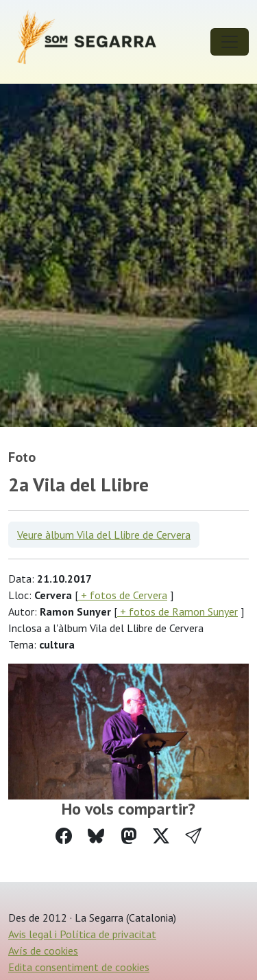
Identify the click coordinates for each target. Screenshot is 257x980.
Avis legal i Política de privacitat (82, 934)
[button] (193, 836)
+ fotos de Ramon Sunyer (178, 611)
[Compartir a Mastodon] (129, 836)
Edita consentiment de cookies (79, 967)
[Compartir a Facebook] (64, 836)
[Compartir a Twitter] (161, 836)
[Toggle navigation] (230, 42)
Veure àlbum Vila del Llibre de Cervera (104, 535)
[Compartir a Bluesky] (96, 836)
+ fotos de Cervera (123, 595)
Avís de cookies (43, 950)
